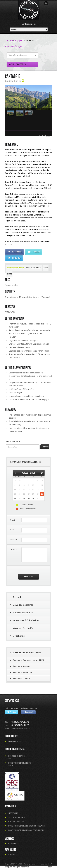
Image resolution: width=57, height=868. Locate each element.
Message (14, 549)
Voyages (18, 40)
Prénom (13, 539)
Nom (12, 530)
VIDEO (46, 268)
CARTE (9, 274)
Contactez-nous (28, 24)
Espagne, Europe (13, 81)
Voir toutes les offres (14, 47)
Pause (47, 136)
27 (15, 498)
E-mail (13, 520)
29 (24, 498)
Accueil (10, 40)
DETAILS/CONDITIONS (15, 268)
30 (29, 498)
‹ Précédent (40, 136)
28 (19, 498)
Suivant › (42, 136)
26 (42, 494)
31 (33, 498)
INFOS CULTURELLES (34, 268)
